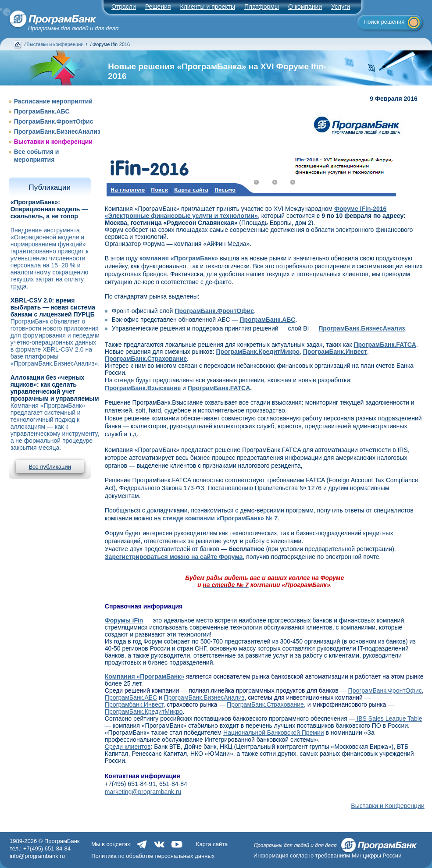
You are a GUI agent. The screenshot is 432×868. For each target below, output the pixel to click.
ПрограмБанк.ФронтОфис (54, 121)
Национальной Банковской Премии (273, 733)
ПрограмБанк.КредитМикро (144, 711)
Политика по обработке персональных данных (153, 856)
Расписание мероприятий (53, 101)
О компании (305, 7)
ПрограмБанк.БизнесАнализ (57, 132)
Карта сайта (212, 844)
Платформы (262, 7)
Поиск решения (384, 22)
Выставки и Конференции (387, 806)
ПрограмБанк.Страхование (265, 704)
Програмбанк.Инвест (134, 704)
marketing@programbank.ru (143, 792)
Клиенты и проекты (208, 7)
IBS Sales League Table (389, 719)
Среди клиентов (128, 747)
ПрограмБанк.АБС (42, 111)
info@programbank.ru (37, 856)
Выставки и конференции (55, 44)
